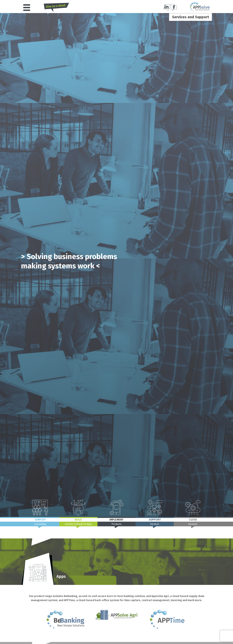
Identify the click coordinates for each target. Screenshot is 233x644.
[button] (27, 7)
